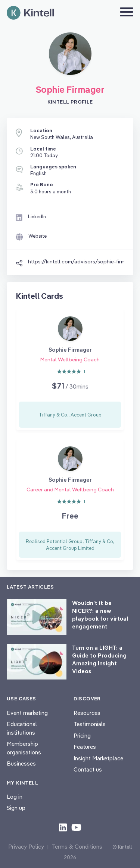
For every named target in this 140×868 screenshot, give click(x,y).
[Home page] (30, 13)
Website (38, 236)
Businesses (21, 764)
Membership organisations (24, 748)
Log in (15, 797)
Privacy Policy (26, 847)
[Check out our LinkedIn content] (63, 827)
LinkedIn (37, 216)
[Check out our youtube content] (76, 827)
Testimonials (90, 724)
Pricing (82, 736)
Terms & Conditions (77, 847)
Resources (87, 713)
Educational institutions (22, 728)
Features (85, 747)
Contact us (88, 769)
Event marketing (27, 713)
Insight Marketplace (98, 758)
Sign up (16, 808)
